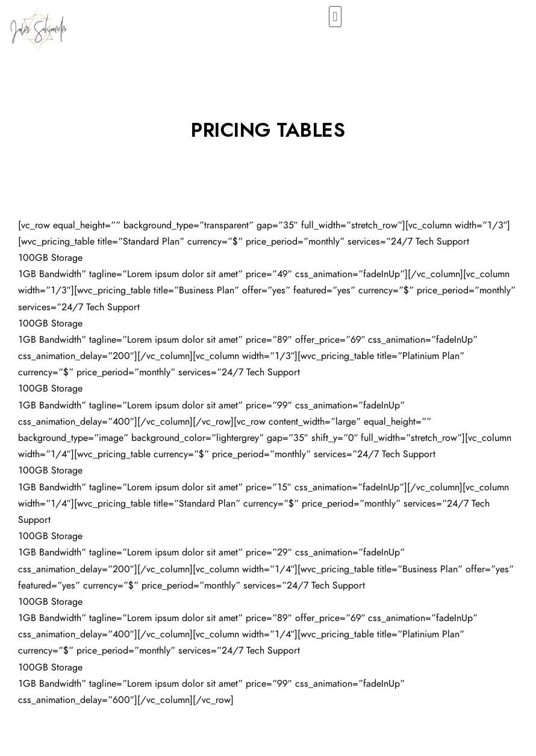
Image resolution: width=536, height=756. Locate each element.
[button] (335, 17)
